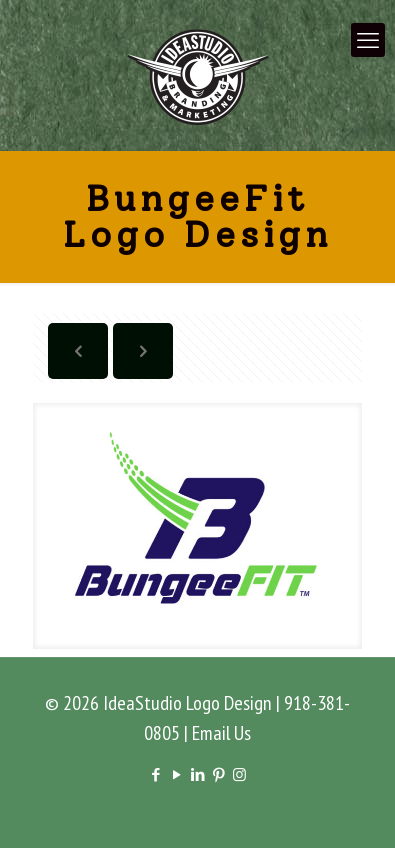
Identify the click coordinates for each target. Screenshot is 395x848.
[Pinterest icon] (218, 774)
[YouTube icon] (176, 774)
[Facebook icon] (155, 774)
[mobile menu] (368, 40)
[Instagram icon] (239, 774)
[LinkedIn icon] (197, 774)
